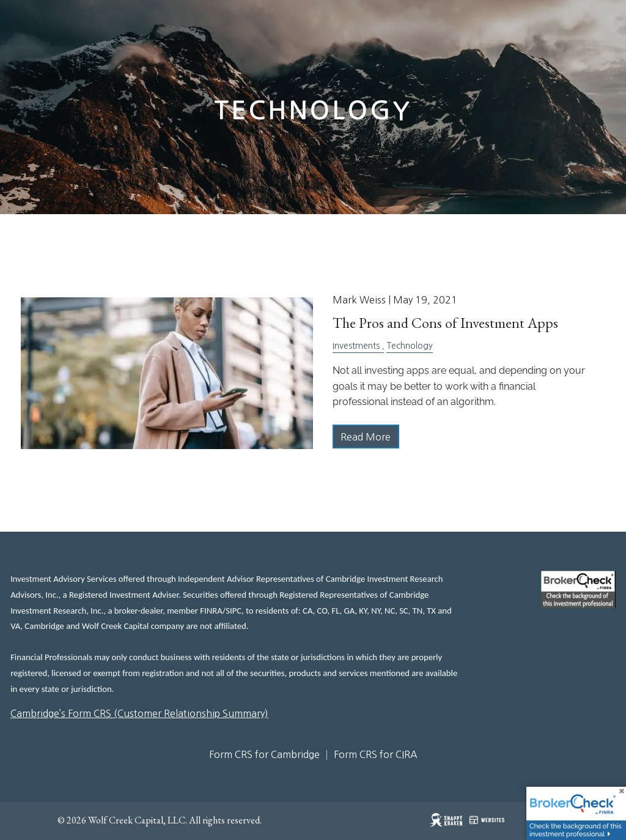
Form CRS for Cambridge (264, 754)
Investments (356, 346)
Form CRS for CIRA (376, 754)
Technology (410, 346)
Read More (366, 437)
